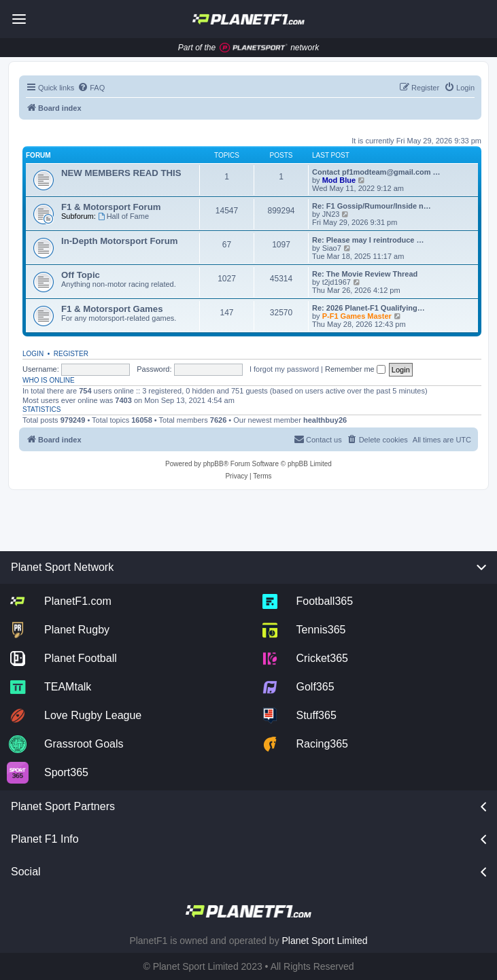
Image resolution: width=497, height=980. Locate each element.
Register (71, 354)
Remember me (355, 369)
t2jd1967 (337, 282)
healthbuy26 (325, 420)
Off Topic (81, 275)
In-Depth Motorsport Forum (119, 241)
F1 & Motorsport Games (112, 309)
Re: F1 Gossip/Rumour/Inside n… (372, 206)
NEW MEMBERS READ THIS (121, 173)
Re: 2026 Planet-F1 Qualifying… (369, 308)
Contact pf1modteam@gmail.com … (376, 172)
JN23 (331, 214)
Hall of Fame (123, 216)
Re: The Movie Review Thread (365, 274)
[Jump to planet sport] (254, 48)
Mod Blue (340, 180)
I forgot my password (284, 369)
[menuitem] (91, 88)
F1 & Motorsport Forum (111, 207)
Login (33, 354)
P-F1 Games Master (358, 316)
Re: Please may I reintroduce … (368, 240)
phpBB (213, 464)
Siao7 (332, 248)
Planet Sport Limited (325, 941)
